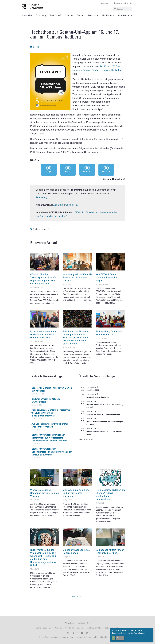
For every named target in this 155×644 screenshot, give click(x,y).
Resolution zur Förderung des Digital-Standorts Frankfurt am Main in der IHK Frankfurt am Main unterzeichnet (76, 338)
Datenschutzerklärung (93, 637)
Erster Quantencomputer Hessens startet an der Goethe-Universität (43, 334)
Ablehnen (120, 638)
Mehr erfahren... (139, 633)
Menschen (93, 15)
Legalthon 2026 (93, 390)
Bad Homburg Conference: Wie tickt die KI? (110, 333)
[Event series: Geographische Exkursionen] (97, 394)
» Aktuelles (27, 15)
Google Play (72, 205)
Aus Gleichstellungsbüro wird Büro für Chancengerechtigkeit (50, 425)
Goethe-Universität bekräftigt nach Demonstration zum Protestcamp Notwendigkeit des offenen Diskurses (49, 438)
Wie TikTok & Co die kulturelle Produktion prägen (107, 277)
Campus (81, 15)
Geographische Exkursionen (98, 397)
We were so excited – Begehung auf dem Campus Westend (45, 493)
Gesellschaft (55, 15)
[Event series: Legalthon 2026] (97, 387)
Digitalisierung (39, 229)
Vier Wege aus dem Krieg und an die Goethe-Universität (76, 493)
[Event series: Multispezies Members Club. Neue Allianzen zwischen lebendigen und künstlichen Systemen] (98, 412)
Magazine (106, 3)
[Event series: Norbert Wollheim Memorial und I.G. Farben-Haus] (98, 429)
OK (114, 638)
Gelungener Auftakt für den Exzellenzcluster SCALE (110, 551)
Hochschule (108, 15)
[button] (77, 597)
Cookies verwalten (109, 637)
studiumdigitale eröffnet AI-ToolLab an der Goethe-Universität (77, 277)
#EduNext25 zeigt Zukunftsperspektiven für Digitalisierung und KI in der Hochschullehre (43, 279)
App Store (58, 205)
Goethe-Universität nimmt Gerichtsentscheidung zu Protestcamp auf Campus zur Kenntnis (52, 452)
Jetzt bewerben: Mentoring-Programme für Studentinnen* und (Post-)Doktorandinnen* (51, 413)
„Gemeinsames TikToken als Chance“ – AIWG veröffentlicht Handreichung (110, 495)
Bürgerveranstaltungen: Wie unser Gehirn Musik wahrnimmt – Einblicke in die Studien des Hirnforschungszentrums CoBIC (43, 557)
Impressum (79, 637)
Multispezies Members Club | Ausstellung (103, 414)
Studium (69, 15)
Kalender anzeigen (86, 439)
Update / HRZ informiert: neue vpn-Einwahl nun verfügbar (52, 389)
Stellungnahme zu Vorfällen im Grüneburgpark (46, 400)
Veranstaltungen (125, 15)
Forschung (41, 15)
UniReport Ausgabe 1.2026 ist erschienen (77, 551)
